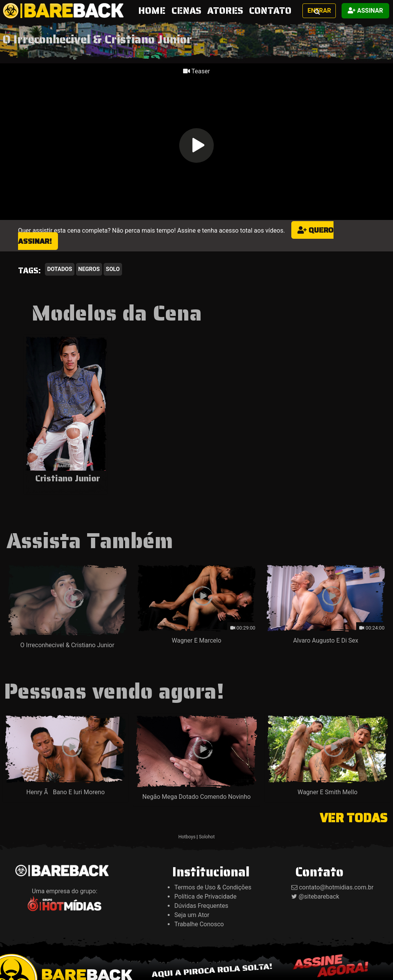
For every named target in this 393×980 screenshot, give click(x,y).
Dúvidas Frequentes (201, 906)
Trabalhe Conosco (199, 924)
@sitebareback (319, 897)
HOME (153, 11)
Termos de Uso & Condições (213, 887)
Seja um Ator (192, 915)
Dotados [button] (60, 269)
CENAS (186, 11)
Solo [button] (113, 269)
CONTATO (270, 11)
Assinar (365, 11)
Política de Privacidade (205, 897)
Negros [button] (89, 269)
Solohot (207, 837)
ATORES (225, 11)
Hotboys (187, 837)
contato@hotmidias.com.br (336, 887)
